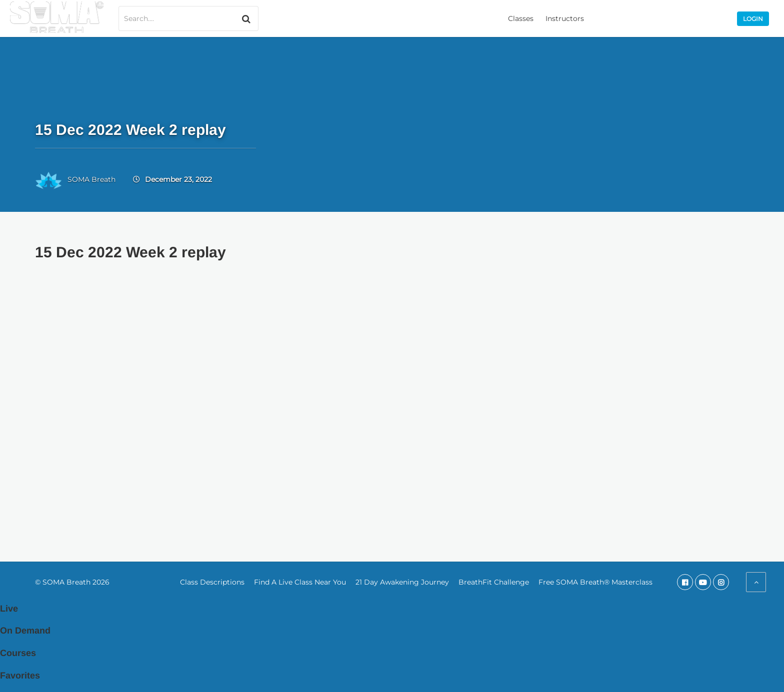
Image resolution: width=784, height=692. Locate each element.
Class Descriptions (212, 582)
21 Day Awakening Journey (402, 582)
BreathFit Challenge (494, 582)
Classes (521, 18)
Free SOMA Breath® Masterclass (595, 582)
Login (753, 19)
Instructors (565, 18)
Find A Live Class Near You (300, 582)
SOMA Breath (91, 179)
